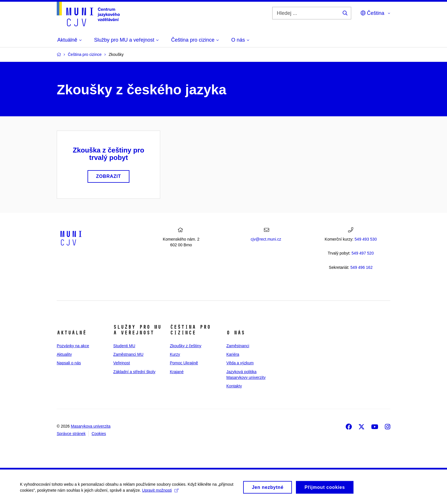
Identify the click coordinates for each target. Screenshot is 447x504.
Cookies (99, 434)
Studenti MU (124, 346)
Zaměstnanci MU (128, 354)
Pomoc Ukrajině (184, 363)
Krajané (177, 372)
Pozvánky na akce (73, 346)
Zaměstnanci (238, 346)
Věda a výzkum (240, 363)
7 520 (363, 253)
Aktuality (64, 354)
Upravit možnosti (160, 492)
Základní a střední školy (134, 372)
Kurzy (175, 354)
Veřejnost (121, 363)
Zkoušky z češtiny (186, 346)
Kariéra (233, 354)
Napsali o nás (69, 363)
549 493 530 (366, 239)
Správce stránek (71, 434)
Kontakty (234, 386)
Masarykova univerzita (91, 426)
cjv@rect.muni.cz (266, 239)
